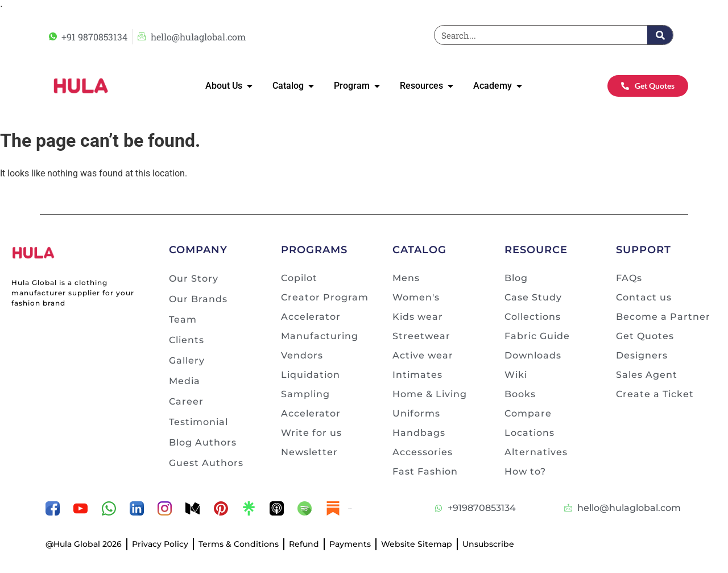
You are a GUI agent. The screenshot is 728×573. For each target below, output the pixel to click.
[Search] (660, 35)
